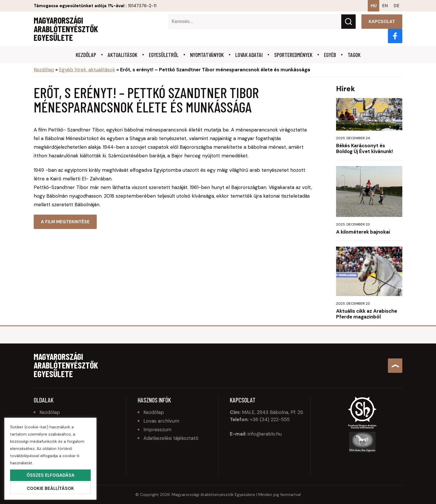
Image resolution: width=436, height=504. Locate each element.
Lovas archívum (161, 421)
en (385, 6)
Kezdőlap (86, 55)
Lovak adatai (249, 55)
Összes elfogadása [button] (51, 475)
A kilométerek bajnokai (363, 232)
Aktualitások (123, 55)
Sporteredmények (293, 55)
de (397, 6)
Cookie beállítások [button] (50, 488)
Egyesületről (164, 55)
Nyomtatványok (207, 55)
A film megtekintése (65, 222)
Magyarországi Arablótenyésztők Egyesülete (66, 29)
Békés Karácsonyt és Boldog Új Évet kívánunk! (365, 148)
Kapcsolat (382, 22)
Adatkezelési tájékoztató (171, 438)
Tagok (354, 55)
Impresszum (157, 429)
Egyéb (330, 55)
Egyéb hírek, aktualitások (87, 70)
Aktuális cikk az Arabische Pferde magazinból (367, 314)
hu (374, 6)
